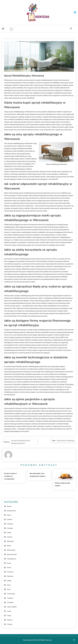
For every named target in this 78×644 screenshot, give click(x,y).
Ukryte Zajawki (12, 607)
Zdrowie (10, 624)
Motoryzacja (11, 550)
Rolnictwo (10, 576)
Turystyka (10, 602)
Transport (10, 598)
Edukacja (10, 524)
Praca (9, 563)
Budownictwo (11, 511)
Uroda (9, 611)
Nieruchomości (12, 554)
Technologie (11, 594)
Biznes (9, 506)
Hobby (9, 533)
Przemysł (10, 572)
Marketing (10, 541)
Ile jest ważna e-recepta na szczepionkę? (11, 476)
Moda (9, 546)
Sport (9, 585)
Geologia (10, 528)
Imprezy (10, 537)
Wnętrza (10, 620)
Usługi (9, 616)
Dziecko (10, 519)
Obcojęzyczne (12, 559)
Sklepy (9, 581)
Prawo (9, 568)
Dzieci (9, 515)
